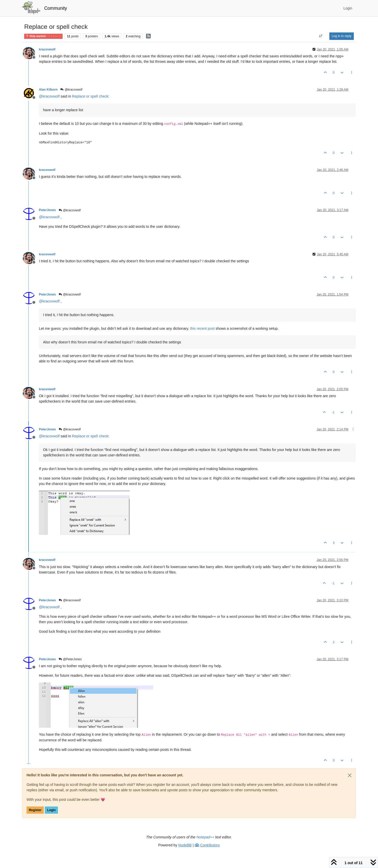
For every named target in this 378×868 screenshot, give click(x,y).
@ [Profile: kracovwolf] (49, 96)
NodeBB (185, 845)
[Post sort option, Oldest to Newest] (321, 36)
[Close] (350, 775)
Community (56, 8)
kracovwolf (47, 49)
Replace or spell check (90, 96)
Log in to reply (342, 36)
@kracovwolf (71, 90)
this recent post (202, 328)
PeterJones (47, 210)
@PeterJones (70, 659)
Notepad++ (205, 837)
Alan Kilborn (48, 90)
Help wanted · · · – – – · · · (43, 36)
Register (35, 810)
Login (51, 810)
